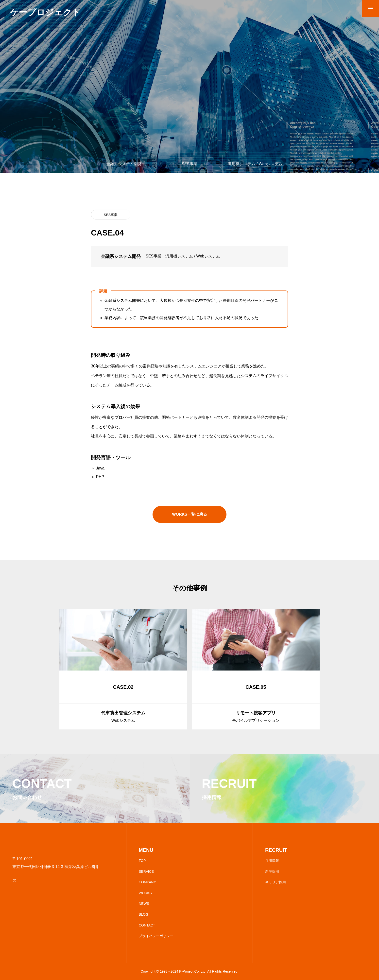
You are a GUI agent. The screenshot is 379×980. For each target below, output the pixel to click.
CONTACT (147, 925)
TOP (142, 861)
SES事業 (111, 215)
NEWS (144, 904)
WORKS (145, 893)
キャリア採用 (276, 882)
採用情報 (272, 861)
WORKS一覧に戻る (189, 514)
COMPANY (147, 882)
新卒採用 (272, 871)
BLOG (144, 914)
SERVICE (146, 871)
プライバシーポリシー (156, 936)
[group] (123, 669)
